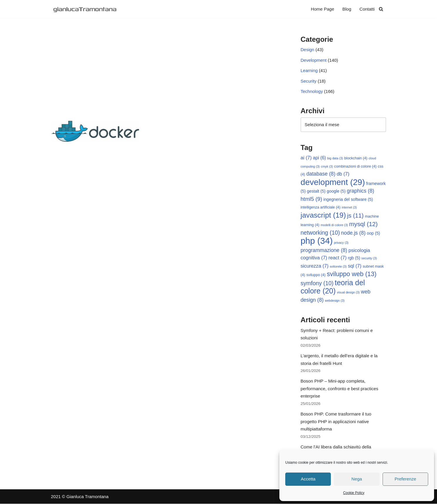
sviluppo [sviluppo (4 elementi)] (316, 275)
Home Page (322, 9)
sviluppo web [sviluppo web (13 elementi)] (352, 274)
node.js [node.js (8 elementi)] (353, 233)
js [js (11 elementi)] (355, 216)
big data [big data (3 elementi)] (335, 158)
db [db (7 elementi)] (343, 174)
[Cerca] (381, 9)
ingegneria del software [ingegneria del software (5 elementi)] (348, 199)
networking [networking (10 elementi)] (320, 233)
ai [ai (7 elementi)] (306, 158)
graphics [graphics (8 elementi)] (360, 191)
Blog (347, 9)
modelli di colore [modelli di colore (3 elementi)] (334, 225)
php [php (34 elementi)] (317, 241)
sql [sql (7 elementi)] (355, 266)
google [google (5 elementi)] (336, 191)
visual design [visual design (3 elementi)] (348, 293)
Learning (309, 71)
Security (308, 81)
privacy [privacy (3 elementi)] (341, 243)
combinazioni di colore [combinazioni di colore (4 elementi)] (355, 166)
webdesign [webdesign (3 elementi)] (335, 301)
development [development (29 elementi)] (333, 182)
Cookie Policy (354, 493)
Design (307, 50)
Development (313, 60)
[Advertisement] (167, 77)
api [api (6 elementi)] (319, 158)
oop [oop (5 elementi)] (373, 233)
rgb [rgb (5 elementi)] (354, 258)
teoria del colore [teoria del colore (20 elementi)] (333, 287)
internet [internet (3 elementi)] (349, 208)
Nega (357, 479)
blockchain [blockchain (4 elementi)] (356, 158)
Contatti (367, 9)
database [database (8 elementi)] (321, 174)
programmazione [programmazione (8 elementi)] (324, 250)
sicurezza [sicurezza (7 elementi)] (315, 266)
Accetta (308, 479)
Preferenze (405, 479)
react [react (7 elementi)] (338, 258)
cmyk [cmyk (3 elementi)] (327, 166)
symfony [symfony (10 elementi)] (317, 283)
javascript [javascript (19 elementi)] (323, 215)
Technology (312, 92)
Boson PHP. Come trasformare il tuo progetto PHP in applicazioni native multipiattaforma (336, 422)
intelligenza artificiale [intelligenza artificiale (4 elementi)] (321, 208)
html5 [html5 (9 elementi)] (311, 199)
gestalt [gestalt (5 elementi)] (316, 191)
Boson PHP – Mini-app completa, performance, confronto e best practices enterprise (339, 389)
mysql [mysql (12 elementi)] (363, 224)
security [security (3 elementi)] (369, 258)
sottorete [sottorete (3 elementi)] (338, 266)
